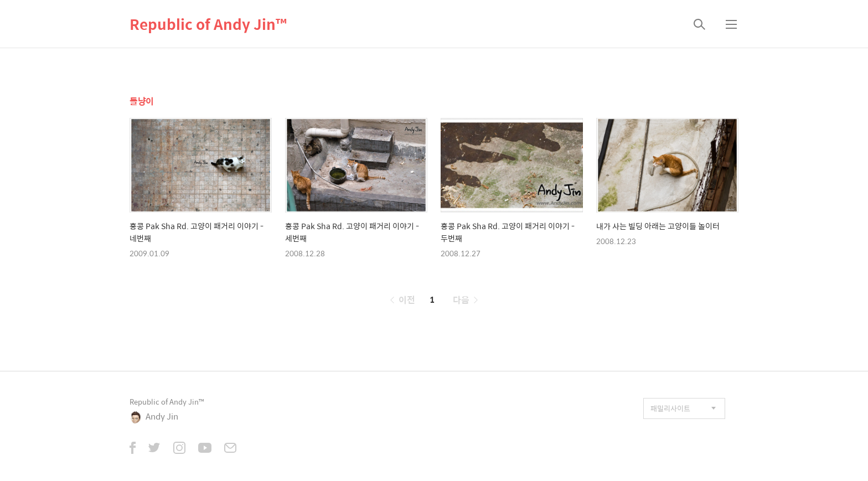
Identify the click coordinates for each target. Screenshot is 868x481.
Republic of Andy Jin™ (208, 24)
